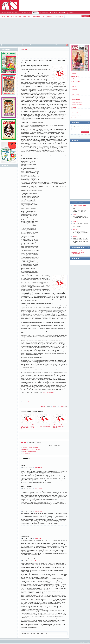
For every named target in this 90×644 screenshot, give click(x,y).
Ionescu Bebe (38, 467)
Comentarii (64, 407)
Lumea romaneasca (16, 16)
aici (45, 633)
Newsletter (63, 13)
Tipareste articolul (27, 453)
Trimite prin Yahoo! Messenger (30, 448)
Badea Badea (38, 488)
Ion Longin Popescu (27, 402)
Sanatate (50, 16)
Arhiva (35, 13)
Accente (74, 74)
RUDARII (75, 214)
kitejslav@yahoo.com (48, 392)
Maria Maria (38, 538)
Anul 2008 (21, 45)
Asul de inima (5, 16)
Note (55, 407)
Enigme (44, 16)
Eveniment (74, 89)
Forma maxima (75, 92)
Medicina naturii (27, 16)
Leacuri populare (76, 94)
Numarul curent (25, 13)
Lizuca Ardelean (39, 511)
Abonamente (44, 13)
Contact (71, 13)
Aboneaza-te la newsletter (29, 451)
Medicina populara (59, 16)
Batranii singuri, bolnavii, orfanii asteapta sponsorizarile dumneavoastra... (80, 252)
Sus (88, 642)
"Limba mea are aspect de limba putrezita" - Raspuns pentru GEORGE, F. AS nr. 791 (28, 422)
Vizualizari (45, 407)
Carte (73, 79)
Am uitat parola (84, 136)
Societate (74, 107)
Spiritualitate (36, 16)
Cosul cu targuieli (76, 81)
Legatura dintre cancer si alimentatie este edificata (44, 420)
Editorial (74, 86)
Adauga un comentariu (28, 461)
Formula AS (7, 45)
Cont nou (75, 136)
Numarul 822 (29, 45)
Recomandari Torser (77, 262)
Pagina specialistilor (77, 105)
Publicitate (54, 13)
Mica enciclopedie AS (77, 102)
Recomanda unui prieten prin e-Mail (31, 449)
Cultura (73, 84)
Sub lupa (74, 118)
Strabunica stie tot (76, 115)
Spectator (38, 45)
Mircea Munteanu (39, 561)
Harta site (83, 642)
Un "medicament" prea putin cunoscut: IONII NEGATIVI (60, 421)
